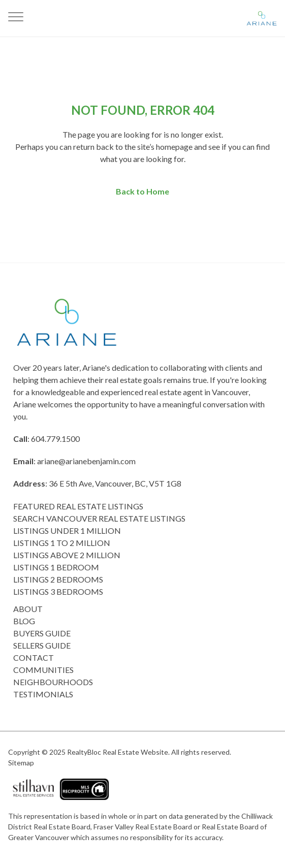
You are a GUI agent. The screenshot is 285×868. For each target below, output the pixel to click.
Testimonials (43, 694)
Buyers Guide (42, 633)
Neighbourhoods (53, 682)
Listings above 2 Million (67, 555)
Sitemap (21, 763)
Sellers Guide (42, 645)
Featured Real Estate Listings (78, 506)
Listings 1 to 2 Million (62, 543)
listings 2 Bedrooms (58, 579)
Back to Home (142, 191)
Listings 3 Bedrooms (58, 591)
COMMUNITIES (43, 670)
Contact (34, 657)
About (28, 609)
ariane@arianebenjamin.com (86, 461)
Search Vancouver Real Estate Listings (99, 518)
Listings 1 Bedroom (56, 567)
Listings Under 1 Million (67, 531)
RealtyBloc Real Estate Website (118, 752)
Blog (24, 621)
